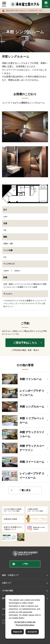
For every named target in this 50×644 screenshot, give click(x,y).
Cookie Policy (18, 618)
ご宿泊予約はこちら (25, 343)
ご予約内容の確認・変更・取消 (24, 350)
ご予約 (46, 6)
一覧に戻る (25, 490)
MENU (4, 6)
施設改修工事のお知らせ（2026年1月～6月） (25, 11)
